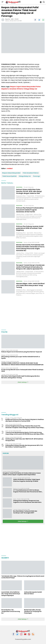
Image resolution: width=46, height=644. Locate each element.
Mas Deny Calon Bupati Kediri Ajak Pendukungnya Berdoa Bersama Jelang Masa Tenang (20, 377)
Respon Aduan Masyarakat (11, 173)
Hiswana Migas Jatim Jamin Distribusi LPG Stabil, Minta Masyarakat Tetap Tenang (30, 285)
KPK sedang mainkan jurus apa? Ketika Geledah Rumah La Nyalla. (21, 357)
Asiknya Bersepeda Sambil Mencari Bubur (33, 593)
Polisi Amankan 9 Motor (31, 173)
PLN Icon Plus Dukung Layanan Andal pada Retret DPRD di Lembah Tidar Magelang (30, 228)
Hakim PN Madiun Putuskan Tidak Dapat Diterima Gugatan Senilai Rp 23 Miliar (27, 480)
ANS (12, 19)
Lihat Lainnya (23, 382)
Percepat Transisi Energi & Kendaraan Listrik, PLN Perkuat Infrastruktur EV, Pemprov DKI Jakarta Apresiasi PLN (30, 267)
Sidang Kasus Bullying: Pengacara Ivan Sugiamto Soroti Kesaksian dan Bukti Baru (27, 501)
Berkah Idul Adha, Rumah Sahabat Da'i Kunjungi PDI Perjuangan (33, 611)
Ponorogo (37, 176)
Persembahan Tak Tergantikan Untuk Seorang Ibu (11, 611)
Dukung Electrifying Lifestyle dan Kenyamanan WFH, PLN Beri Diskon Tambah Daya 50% (24, 446)
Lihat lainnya (23, 521)
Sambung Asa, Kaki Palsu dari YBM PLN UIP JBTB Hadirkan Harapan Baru (24, 440)
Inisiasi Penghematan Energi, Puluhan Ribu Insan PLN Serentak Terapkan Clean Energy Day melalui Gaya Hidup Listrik (25, 427)
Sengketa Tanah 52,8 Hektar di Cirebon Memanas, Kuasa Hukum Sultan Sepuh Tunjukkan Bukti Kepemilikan (22, 474)
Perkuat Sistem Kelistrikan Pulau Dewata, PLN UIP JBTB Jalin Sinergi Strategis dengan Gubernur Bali (29, 191)
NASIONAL (19, 187)
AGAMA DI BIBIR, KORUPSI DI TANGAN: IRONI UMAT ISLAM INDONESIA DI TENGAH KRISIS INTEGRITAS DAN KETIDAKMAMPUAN (22, 364)
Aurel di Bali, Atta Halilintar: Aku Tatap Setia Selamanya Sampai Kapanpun (11, 594)
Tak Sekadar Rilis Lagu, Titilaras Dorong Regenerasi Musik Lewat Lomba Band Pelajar (23, 577)
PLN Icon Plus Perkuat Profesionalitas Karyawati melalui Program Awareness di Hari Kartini (30, 210)
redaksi (10, 168)
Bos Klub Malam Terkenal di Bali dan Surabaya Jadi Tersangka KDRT (25, 512)
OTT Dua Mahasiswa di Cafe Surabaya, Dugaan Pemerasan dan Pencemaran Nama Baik (28, 491)
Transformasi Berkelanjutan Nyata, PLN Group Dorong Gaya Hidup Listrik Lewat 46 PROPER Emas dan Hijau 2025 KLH (24, 433)
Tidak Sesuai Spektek (9, 176)
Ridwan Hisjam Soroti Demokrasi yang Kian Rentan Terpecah (22, 352)
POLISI (17, 19)
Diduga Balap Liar (25, 176)
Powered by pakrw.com (23, 639)
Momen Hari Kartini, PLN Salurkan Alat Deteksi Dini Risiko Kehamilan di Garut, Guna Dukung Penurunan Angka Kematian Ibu (30, 248)
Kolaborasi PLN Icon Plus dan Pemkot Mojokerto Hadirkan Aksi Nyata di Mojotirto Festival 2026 (25, 420)
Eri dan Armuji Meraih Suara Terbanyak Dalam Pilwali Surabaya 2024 (22, 370)
